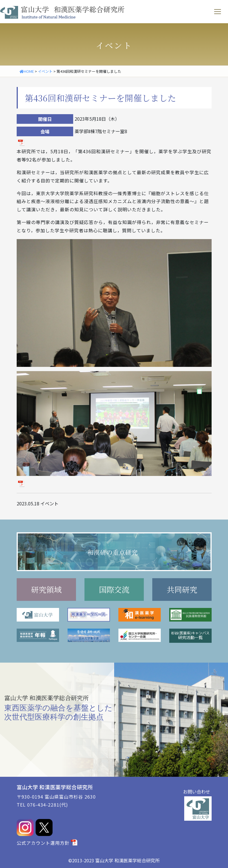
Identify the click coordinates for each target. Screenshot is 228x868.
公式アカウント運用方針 (43, 843)
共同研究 (182, 589)
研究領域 (46, 589)
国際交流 (114, 589)
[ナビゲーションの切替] (218, 12)
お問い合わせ (197, 792)
